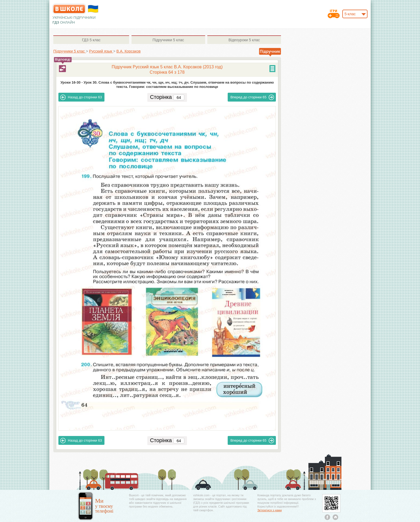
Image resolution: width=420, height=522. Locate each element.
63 (81, 97)
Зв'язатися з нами (270, 510)
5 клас (91, 40)
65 (252, 97)
